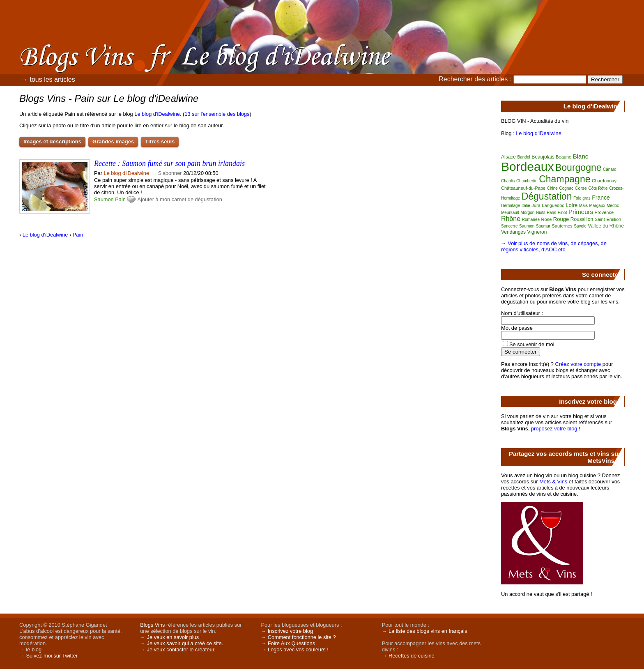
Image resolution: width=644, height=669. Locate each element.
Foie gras (582, 198)
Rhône (511, 219)
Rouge (561, 219)
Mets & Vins (553, 482)
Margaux (597, 206)
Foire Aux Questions (291, 643)
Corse (581, 188)
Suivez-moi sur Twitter (52, 656)
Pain (120, 199)
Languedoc (553, 205)
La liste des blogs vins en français (428, 631)
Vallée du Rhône (606, 226)
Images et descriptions (52, 141)
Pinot (562, 213)
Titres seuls (160, 141)
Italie (526, 206)
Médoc (613, 206)
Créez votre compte (578, 364)
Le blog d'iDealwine (157, 114)
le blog (34, 649)
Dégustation (547, 196)
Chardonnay (604, 181)
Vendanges (513, 232)
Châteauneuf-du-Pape (523, 188)
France (601, 198)
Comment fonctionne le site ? (302, 637)
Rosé (547, 219)
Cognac (566, 188)
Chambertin (527, 181)
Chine (552, 188)
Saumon (104, 199)
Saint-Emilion (608, 219)
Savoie (580, 226)
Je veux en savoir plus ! (175, 637)
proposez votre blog (554, 429)
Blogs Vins (152, 625)
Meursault (510, 213)
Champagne (565, 179)
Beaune (563, 157)
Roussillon (582, 219)
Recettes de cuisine (412, 656)
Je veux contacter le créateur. (181, 649)
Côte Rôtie (598, 188)
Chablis (508, 181)
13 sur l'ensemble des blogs (217, 114)
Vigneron (537, 232)
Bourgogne (578, 168)
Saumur (543, 226)
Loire (572, 205)
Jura (536, 205)
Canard (610, 169)
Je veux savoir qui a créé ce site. (185, 643)
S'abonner (170, 173)
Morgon (527, 213)
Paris (551, 213)
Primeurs (581, 212)
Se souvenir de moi (532, 344)
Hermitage (511, 206)
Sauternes (562, 226)
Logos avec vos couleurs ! (298, 649)
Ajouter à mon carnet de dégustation (179, 199)
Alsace (508, 157)
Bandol (524, 157)
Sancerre (509, 226)
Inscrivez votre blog (290, 631)
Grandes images (113, 141)
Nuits (541, 213)
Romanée (531, 220)
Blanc (581, 156)
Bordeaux (527, 167)
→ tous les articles (48, 79)
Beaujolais (543, 157)
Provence (604, 212)
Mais (583, 206)
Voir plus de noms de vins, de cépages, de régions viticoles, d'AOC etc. (554, 246)
